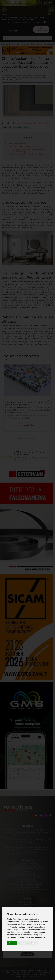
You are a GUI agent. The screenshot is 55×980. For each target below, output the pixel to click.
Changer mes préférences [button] (28, 943)
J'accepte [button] (12, 943)
